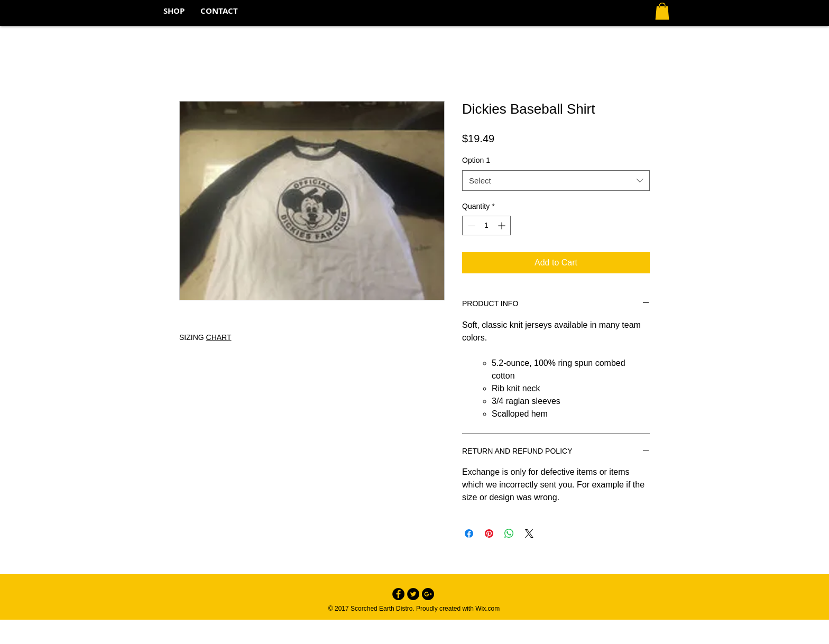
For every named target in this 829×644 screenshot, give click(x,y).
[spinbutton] (486, 226)
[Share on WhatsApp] (509, 533)
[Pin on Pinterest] (489, 533)
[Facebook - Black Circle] (398, 594)
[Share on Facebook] (469, 533)
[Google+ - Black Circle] (428, 594)
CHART (219, 337)
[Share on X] (529, 533)
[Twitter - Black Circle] (413, 594)
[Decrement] (470, 226)
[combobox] (556, 181)
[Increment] (503, 226)
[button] (662, 11)
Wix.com (487, 609)
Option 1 (476, 160)
